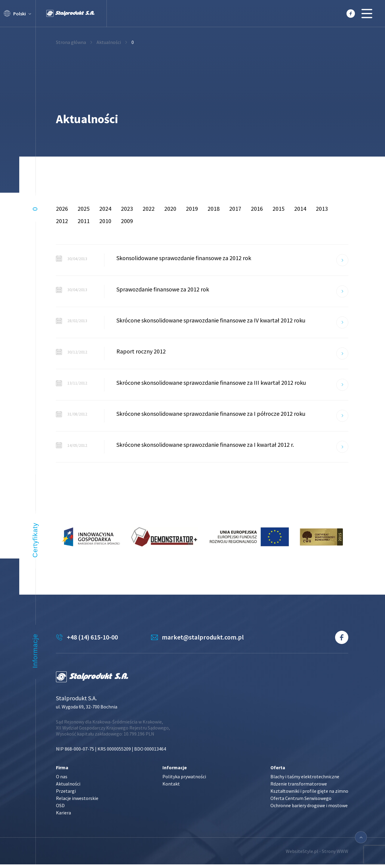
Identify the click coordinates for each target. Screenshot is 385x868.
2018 (214, 208)
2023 (127, 208)
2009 (127, 221)
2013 (322, 208)
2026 (62, 208)
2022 (149, 208)
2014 (300, 208)
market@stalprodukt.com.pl (206, 641)
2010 (105, 221)
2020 (170, 208)
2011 (84, 221)
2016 (257, 208)
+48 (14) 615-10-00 (92, 641)
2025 (84, 208)
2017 (235, 208)
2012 (62, 221)
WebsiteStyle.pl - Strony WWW (317, 854)
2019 (192, 208)
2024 (105, 208)
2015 (279, 208)
